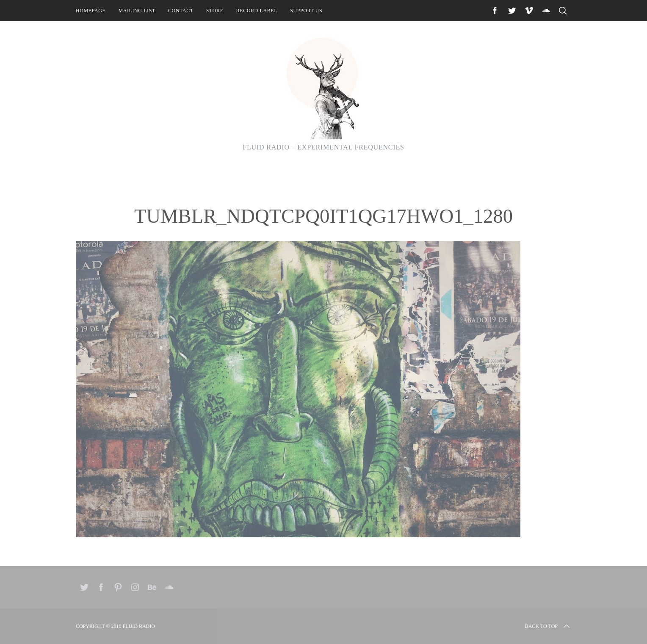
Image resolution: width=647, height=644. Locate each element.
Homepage (91, 11)
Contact (181, 11)
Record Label (257, 11)
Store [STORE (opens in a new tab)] (215, 11)
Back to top (548, 626)
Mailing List (137, 11)
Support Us (306, 11)
